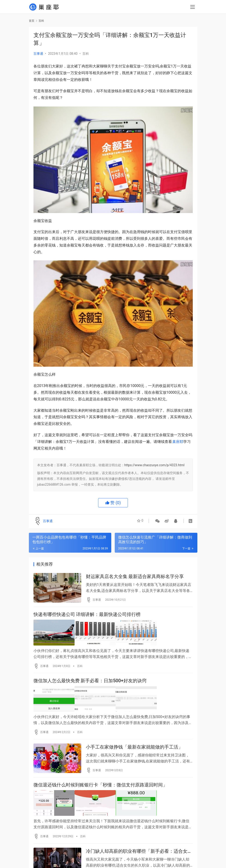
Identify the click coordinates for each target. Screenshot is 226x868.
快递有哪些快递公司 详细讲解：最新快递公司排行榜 (87, 616)
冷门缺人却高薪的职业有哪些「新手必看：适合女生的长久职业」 (139, 853)
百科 (86, 54)
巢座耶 (178, 442)
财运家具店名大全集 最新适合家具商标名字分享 (135, 577)
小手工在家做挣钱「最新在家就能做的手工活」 (134, 748)
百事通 (38, 54)
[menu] (193, 7)
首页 (32, 21)
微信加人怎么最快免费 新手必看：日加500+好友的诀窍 (90, 682)
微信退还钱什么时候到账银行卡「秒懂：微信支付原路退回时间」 (100, 787)
